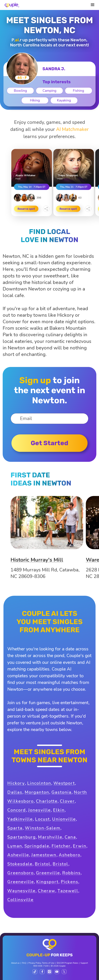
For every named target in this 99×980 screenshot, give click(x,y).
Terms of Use (48, 963)
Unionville (64, 819)
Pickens (69, 882)
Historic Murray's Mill (37, 560)
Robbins (71, 873)
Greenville (48, 873)
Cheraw (47, 891)
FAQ (24, 963)
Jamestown (44, 855)
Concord (17, 810)
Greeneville (21, 882)
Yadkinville (20, 819)
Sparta (15, 828)
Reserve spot (26, 209)
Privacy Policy (35, 963)
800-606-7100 (41, 966)
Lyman (15, 846)
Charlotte (47, 801)
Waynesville (21, 891)
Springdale (37, 846)
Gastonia (61, 792)
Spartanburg (22, 837)
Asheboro (70, 855)
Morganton (37, 792)
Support (84, 963)
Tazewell (68, 891)
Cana (70, 837)
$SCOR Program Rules (67, 963)
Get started (50, 443)
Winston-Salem (43, 828)
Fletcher (61, 846)
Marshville (50, 837)
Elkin (59, 810)
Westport (64, 783)
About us (15, 963)
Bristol (43, 864)
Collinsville (20, 900)
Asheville (18, 855)
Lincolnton (39, 783)
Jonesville (40, 810)
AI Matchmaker (72, 129)
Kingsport (47, 882)
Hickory (16, 783)
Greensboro (21, 873)
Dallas (15, 792)
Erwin (80, 846)
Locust (42, 819)
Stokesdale (20, 864)
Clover (67, 801)
